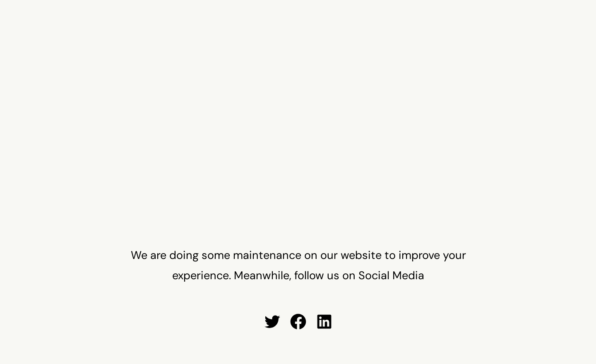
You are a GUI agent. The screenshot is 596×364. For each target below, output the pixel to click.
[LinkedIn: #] (324, 322)
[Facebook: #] (298, 322)
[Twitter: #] (272, 322)
